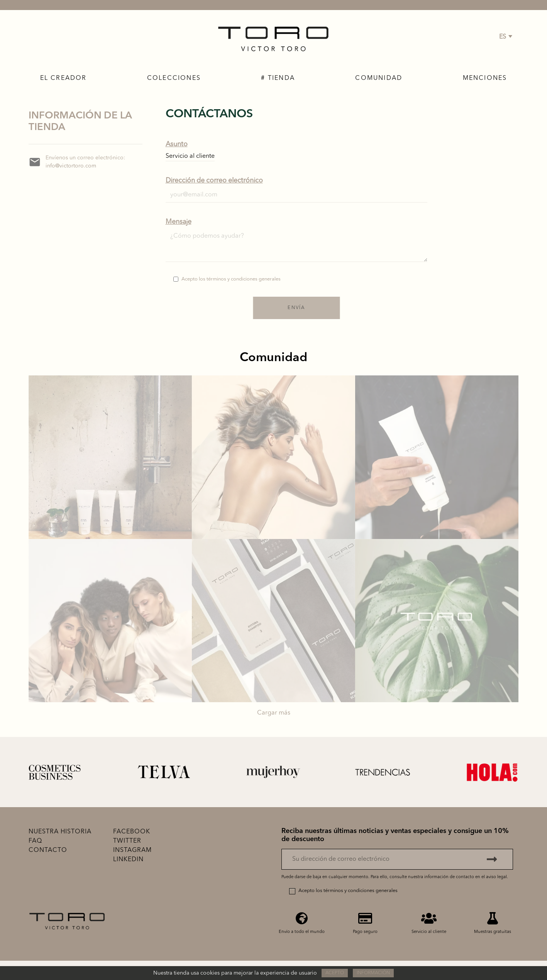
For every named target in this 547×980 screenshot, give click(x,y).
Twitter (127, 841)
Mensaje (179, 222)
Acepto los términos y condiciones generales (231, 279)
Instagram (132, 850)
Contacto (48, 850)
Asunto (177, 144)
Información (373, 973)
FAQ (35, 841)
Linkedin (128, 860)
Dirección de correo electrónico (214, 181)
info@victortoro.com (71, 166)
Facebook (132, 832)
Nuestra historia (60, 832)
